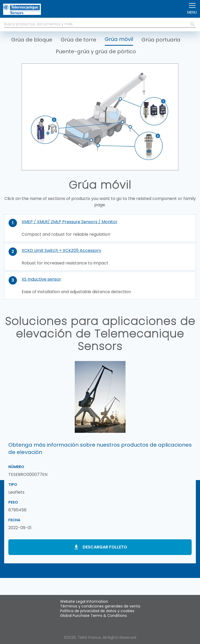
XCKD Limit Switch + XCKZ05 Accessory (61, 250)
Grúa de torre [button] (79, 40)
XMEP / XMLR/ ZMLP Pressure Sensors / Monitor (70, 222)
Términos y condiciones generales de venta (100, 606)
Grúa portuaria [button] (161, 40)
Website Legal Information (84, 601)
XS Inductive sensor (41, 279)
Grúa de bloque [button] (32, 40)
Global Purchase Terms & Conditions (93, 616)
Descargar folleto (105, 547)
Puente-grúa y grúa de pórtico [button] (96, 51)
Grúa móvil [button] (119, 39)
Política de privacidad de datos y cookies (97, 611)
